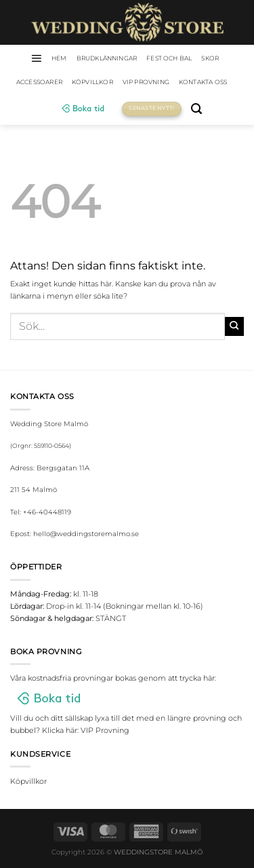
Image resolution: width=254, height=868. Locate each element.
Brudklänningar (107, 58)
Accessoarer (39, 82)
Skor (210, 58)
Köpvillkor (92, 82)
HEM (59, 58)
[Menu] (36, 58)
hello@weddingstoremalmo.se (86, 534)
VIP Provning (146, 82)
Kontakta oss (203, 82)
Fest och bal (169, 58)
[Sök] (196, 109)
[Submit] (234, 326)
